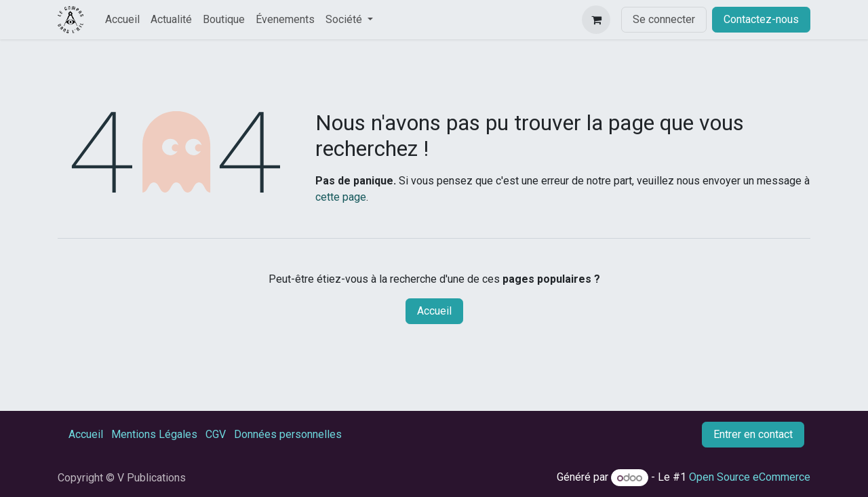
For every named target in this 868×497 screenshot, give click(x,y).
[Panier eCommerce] (596, 20)
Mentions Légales (154, 434)
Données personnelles (288, 434)
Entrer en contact (753, 434)
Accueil (434, 311)
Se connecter (664, 19)
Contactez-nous (761, 19)
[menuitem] (122, 20)
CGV (216, 434)
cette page (341, 197)
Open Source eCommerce (750, 478)
